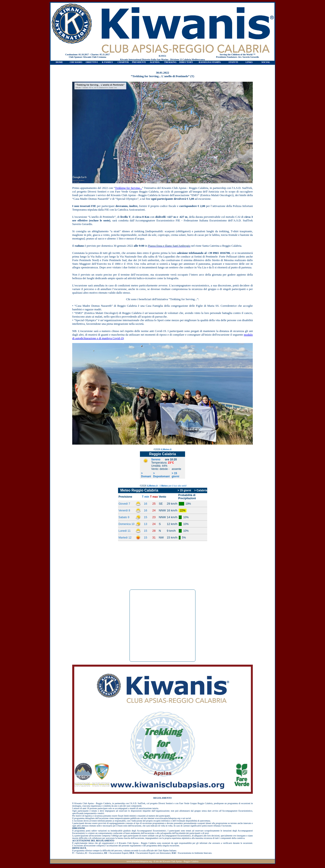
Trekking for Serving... (128, 188)
